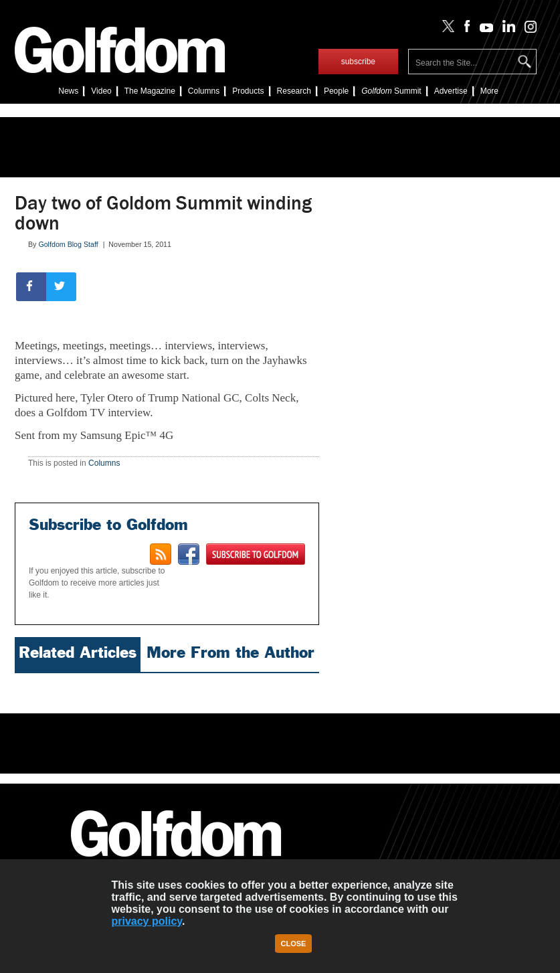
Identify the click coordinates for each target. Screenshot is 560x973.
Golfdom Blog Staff (68, 244)
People (336, 91)
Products (248, 91)
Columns (204, 91)
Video (101, 91)
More (489, 91)
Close (294, 944)
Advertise (451, 91)
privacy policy (147, 921)
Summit (391, 91)
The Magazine (150, 91)
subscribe (358, 62)
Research (294, 91)
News (68, 91)
